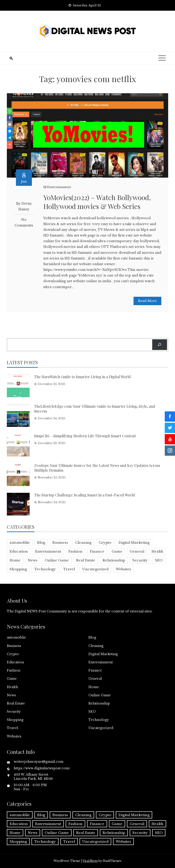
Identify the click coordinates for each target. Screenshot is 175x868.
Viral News (90, 861)
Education (15, 662)
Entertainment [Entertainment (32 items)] (48, 551)
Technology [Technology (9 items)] (45, 569)
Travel (12, 728)
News (11, 695)
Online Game (100, 695)
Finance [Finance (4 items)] (97, 551)
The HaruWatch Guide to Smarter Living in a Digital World (82, 377)
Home (94, 687)
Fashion (14, 670)
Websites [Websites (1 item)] (123, 569)
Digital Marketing (103, 654)
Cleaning (96, 646)
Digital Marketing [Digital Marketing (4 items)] (134, 542)
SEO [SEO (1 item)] (159, 560)
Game (12, 679)
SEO (92, 712)
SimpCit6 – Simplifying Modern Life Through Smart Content (85, 436)
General (95, 679)
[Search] (160, 345)
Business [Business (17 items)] (60, 542)
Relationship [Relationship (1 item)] (114, 560)
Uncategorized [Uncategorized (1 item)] (95, 569)
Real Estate (16, 703)
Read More (147, 301)
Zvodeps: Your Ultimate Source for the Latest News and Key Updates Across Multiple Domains (97, 468)
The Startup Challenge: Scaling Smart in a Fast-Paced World (85, 495)
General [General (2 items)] (137, 551)
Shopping (15, 720)
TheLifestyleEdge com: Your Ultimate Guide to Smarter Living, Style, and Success (95, 409)
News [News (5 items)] (33, 560)
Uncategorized (101, 728)
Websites (14, 736)
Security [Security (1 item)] (140, 560)
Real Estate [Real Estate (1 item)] (86, 560)
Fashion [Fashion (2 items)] (75, 551)
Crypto (13, 654)
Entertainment (59, 187)
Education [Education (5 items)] (19, 551)
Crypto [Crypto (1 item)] (105, 542)
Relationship (99, 703)
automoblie (16, 637)
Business (14, 646)
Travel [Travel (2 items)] (69, 569)
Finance (95, 670)
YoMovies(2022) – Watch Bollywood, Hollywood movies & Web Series (97, 202)
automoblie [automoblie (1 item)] (20, 542)
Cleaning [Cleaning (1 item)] (83, 542)
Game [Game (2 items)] (117, 551)
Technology (99, 720)
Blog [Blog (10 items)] (41, 542)
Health (12, 687)
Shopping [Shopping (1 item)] (18, 569)
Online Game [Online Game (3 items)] (57, 560)
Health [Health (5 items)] (157, 551)
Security (14, 712)
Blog (92, 637)
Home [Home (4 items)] (15, 560)
